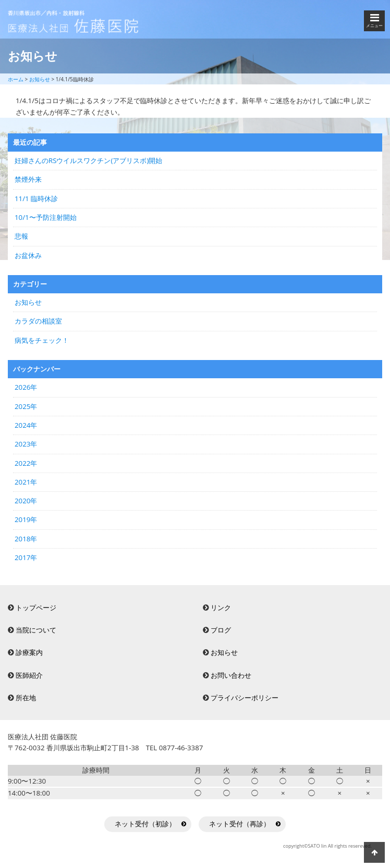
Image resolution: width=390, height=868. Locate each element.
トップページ (36, 607)
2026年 (26, 387)
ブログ (221, 630)
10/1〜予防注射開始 (46, 217)
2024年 (26, 425)
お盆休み (28, 255)
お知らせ (28, 302)
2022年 (26, 463)
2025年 (26, 406)
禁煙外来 (28, 179)
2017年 (26, 557)
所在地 (26, 698)
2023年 (26, 444)
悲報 (21, 236)
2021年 (26, 482)
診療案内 (29, 652)
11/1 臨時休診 (36, 199)
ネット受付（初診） (145, 824)
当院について (36, 630)
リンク (221, 607)
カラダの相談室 (38, 321)
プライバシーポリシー (245, 698)
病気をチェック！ (42, 340)
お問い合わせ (231, 675)
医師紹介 (29, 675)
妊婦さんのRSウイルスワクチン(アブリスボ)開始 (88, 160)
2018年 (26, 539)
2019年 (26, 519)
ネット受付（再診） (240, 824)
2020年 (26, 501)
